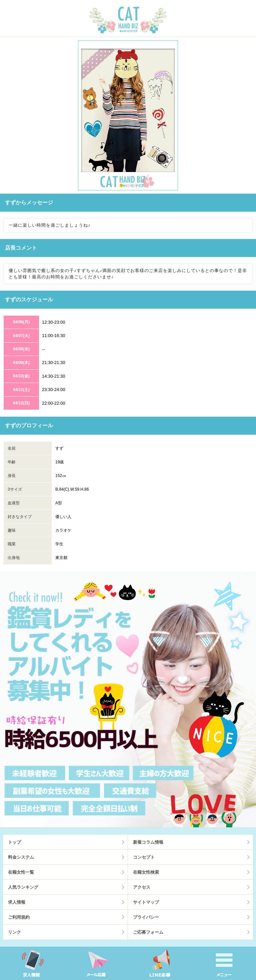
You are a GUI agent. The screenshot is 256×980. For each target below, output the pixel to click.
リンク (14, 932)
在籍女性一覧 (21, 872)
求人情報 (17, 902)
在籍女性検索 (146, 872)
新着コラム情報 (148, 842)
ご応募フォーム (148, 932)
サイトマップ (146, 902)
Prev (10, 117)
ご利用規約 (19, 917)
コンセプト (144, 857)
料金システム (21, 857)
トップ (14, 842)
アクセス (142, 887)
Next (246, 117)
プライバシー (146, 917)
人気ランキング (23, 887)
